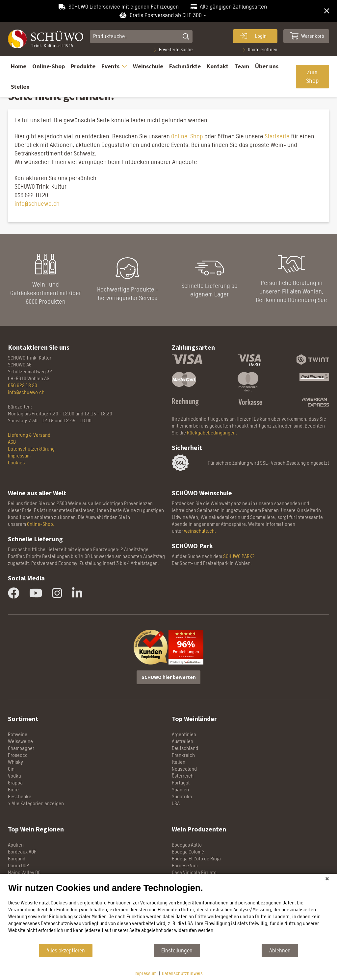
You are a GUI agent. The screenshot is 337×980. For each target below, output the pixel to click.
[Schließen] (327, 879)
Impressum (146, 973)
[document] (168, 913)
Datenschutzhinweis (182, 973)
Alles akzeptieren (66, 951)
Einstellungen (177, 951)
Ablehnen (280, 951)
